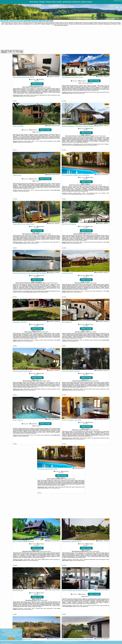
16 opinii (91, 334)
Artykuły (50, 21)
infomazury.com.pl (118, 1)
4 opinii (45, 89)
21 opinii (69, 481)
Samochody (35, 21)
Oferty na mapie (12, 21)
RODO (14, 636)
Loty (27, 21)
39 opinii (52, 285)
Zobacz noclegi (37, 86)
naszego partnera (32, 98)
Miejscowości (20, 21)
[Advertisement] (61, 38)
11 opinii (94, 553)
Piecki (58, 55)
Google (3, 631)
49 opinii (42, 602)
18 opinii (45, 236)
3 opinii (93, 383)
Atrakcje (42, 21)
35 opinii (96, 187)
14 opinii (43, 334)
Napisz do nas (76, 642)
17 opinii (100, 138)
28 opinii (45, 383)
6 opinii (45, 553)
